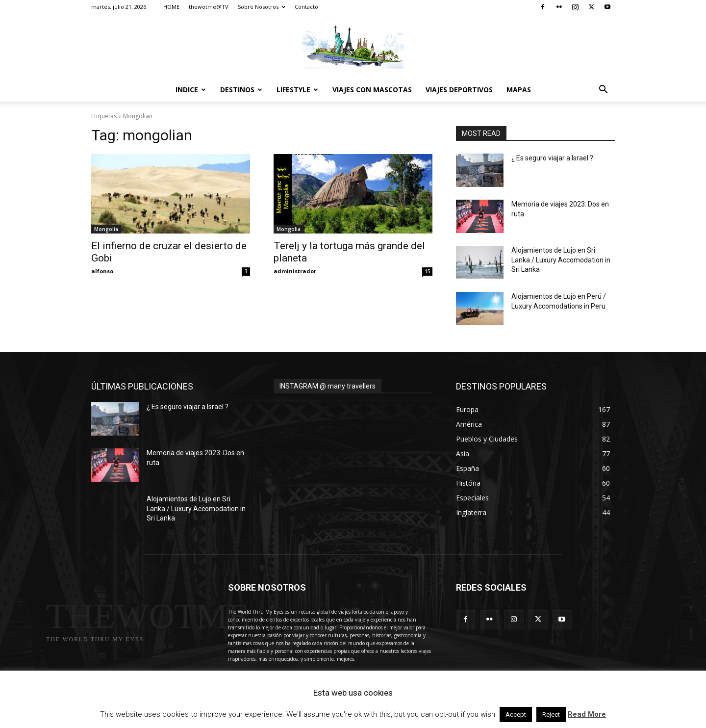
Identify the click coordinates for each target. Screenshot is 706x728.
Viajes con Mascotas (372, 90)
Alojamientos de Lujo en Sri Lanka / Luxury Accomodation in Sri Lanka (561, 260)
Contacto (306, 7)
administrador (295, 271)
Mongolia (106, 229)
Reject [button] (551, 715)
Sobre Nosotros (262, 7)
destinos (241, 90)
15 (428, 271)
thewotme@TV (209, 7)
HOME (171, 7)
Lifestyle (297, 90)
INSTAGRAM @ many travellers (328, 386)
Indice (191, 90)
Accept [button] (516, 715)
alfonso (102, 271)
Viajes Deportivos (459, 90)
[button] (603, 91)
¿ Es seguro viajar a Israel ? (552, 158)
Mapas (519, 90)
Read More (587, 714)
